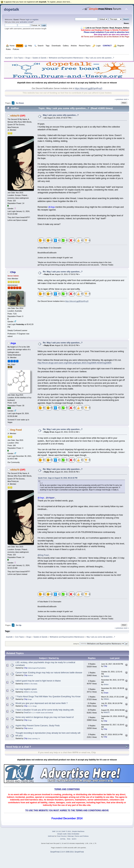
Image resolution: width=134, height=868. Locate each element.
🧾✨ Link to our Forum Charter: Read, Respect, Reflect (105, 28)
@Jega (52, 207)
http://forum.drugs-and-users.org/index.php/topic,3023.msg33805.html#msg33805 (75, 363)
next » (126, 99)
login (28, 20)
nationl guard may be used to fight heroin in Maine (38, 681)
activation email (26, 22)
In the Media (33, 684)
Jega (13, 343)
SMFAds (51, 836)
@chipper (50, 498)
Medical (30, 675)
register (35, 20)
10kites (106, 699)
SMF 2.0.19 (56, 831)
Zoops (106, 693)
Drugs (30, 699)
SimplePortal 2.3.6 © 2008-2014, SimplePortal (67, 852)
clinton (26, 684)
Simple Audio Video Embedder (68, 834)
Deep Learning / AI (34, 739)
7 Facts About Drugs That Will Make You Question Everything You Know (48, 697)
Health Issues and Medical (45, 713)
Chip (13, 272)
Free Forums (62, 836)
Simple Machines (78, 831)
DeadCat (27, 712)
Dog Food (16, 430)
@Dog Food (43, 555)
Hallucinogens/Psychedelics (37, 668)
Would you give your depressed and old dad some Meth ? (41, 703)
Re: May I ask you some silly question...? (63, 272)
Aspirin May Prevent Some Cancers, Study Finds (37, 726)
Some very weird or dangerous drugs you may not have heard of (45, 717)
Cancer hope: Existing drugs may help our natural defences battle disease (49, 673)
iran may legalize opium (26, 689)
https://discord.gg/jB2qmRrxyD (89, 88)
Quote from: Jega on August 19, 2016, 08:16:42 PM (58, 478)
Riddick (106, 676)
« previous (119, 99)
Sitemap (71, 836)
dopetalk (11, 9)
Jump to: (76, 644)
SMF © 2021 (66, 831)
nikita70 (15, 116)
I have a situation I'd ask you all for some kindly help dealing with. (45, 710)
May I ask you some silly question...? (61, 115)
